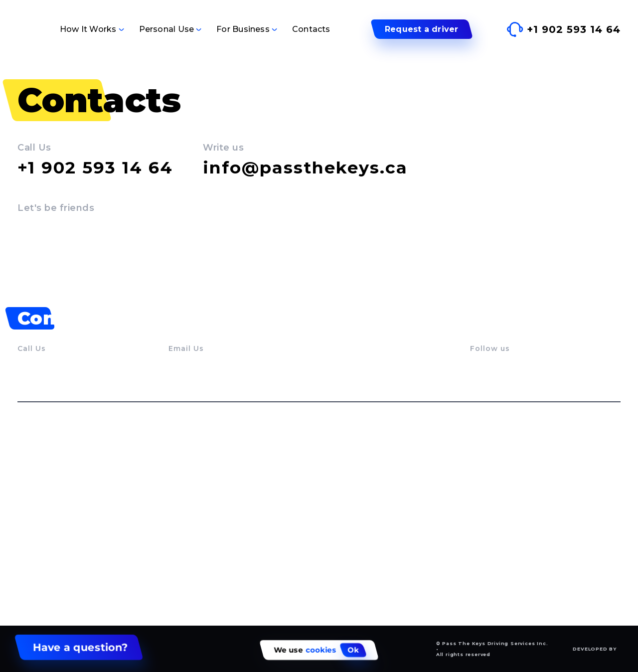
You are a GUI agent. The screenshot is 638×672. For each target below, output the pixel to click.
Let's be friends (56, 208)
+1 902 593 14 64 (95, 167)
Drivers (32, 512)
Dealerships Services (511, 512)
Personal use (203, 453)
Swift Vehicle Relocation (517, 479)
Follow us (490, 348)
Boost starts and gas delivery (368, 541)
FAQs (28, 529)
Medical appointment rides (364, 521)
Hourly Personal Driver (213, 521)
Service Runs (337, 482)
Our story (36, 496)
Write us (223, 148)
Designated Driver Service (219, 501)
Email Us (186, 348)
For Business (243, 29)
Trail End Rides (198, 541)
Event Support (498, 529)
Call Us (34, 148)
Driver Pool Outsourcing (517, 546)
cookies (321, 650)
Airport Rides (337, 501)
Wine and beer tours (208, 560)
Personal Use (167, 29)
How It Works (88, 29)
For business (504, 453)
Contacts (311, 29)
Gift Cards (330, 560)
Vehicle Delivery (200, 482)
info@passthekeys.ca (305, 167)
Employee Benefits (507, 563)
